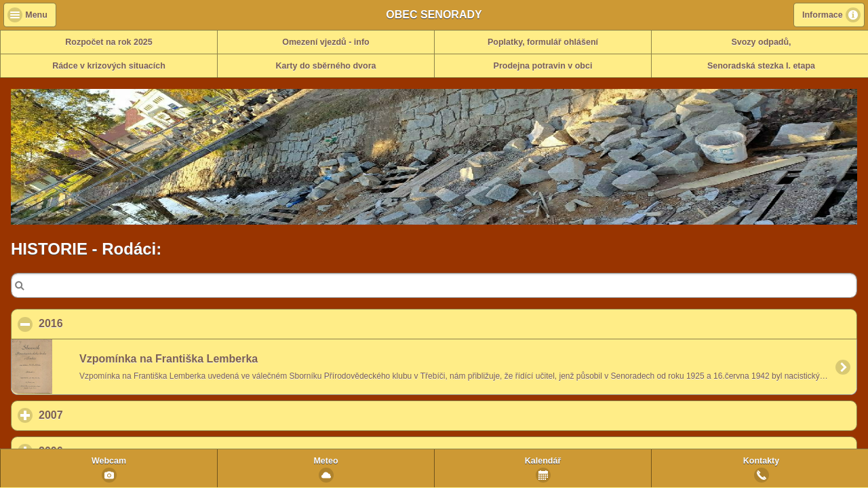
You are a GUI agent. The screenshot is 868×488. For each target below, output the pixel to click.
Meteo (325, 461)
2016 (117, 323)
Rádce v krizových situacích (109, 66)
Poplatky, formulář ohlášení (543, 42)
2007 (114, 415)
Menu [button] (36, 15)
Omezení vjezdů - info (326, 42)
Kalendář (543, 461)
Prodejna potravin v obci (543, 66)
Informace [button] (823, 15)
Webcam (109, 461)
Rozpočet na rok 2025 (109, 42)
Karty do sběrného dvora (326, 66)
